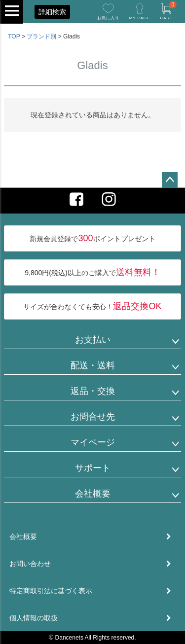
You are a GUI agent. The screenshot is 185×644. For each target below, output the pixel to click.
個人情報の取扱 (34, 618)
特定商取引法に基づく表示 (51, 591)
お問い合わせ (30, 564)
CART (168, 11)
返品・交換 (93, 391)
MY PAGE (140, 18)
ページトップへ (170, 180)
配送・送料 (93, 365)
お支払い (93, 340)
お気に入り (108, 18)
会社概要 (93, 494)
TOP (14, 36)
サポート (93, 468)
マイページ (93, 442)
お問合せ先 (93, 417)
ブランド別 (41, 36)
